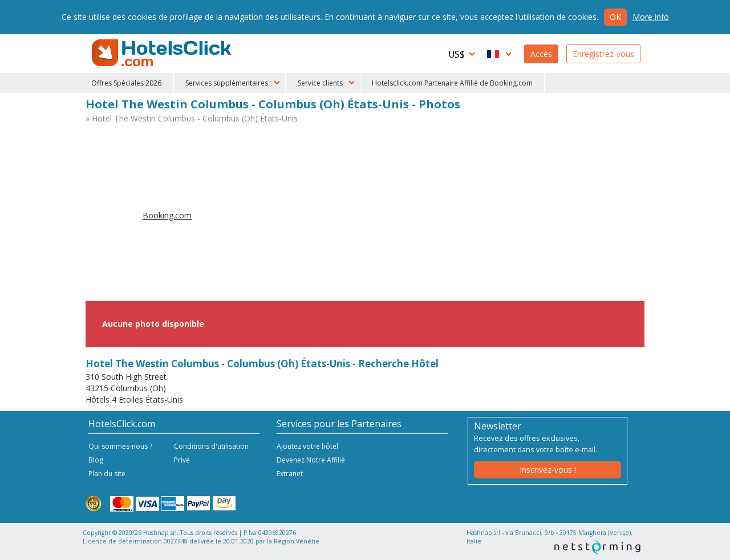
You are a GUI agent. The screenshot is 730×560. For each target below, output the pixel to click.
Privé (182, 460)
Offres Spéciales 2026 (126, 83)
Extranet (290, 474)
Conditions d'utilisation (211, 446)
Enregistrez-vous (603, 54)
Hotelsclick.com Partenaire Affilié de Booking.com (452, 83)
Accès (541, 54)
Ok (615, 17)
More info (651, 17)
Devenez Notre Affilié (311, 460)
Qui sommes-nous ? (120, 446)
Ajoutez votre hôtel (307, 446)
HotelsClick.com (163, 53)
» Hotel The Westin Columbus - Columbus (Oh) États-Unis (192, 118)
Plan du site (107, 474)
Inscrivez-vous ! (548, 470)
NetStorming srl (597, 547)
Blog (96, 460)
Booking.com (167, 215)
